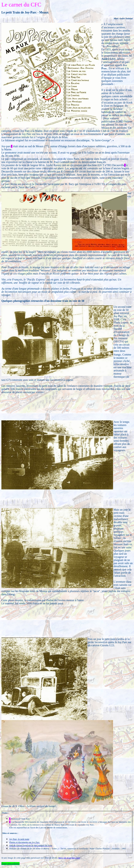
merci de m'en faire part (69, 858)
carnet (16, 5)
